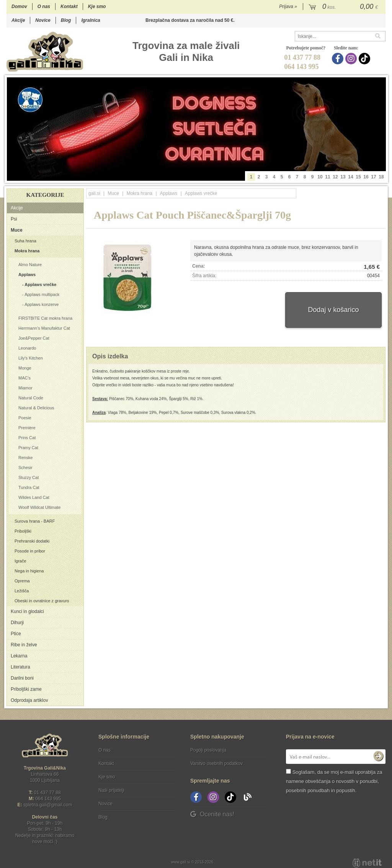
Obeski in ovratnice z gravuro (42, 601)
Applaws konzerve (42, 304)
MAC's (24, 378)
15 (358, 177)
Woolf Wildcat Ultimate (39, 507)
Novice (43, 20)
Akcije (18, 20)
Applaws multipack (42, 294)
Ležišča (22, 591)
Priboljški (23, 531)
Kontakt (69, 7)
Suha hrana (25, 241)
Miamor (25, 388)
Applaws (27, 275)
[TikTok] (365, 59)
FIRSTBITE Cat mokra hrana (45, 318)
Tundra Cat (29, 487)
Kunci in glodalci (27, 611)
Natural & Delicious (36, 408)
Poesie (25, 418)
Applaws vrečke (40, 284)
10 (320, 177)
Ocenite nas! (212, 814)
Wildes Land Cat (34, 497)
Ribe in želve (24, 645)
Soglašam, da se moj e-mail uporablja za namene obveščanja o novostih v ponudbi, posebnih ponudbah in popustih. (334, 781)
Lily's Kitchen (31, 358)
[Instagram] (352, 59)
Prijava (288, 7)
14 (350, 177)
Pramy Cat (28, 448)
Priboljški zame (26, 689)
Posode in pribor (30, 551)
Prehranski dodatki (32, 541)
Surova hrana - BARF (35, 521)
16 (366, 177)
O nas (44, 7)
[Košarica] (344, 7)
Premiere (27, 428)
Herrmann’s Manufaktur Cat (44, 328)
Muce (17, 230)
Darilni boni (22, 678)
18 (381, 177)
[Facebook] (339, 59)
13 (343, 177)
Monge (25, 368)
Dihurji (17, 623)
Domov (19, 7)
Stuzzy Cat (29, 477)
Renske (25, 458)
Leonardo (27, 348)
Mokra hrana (27, 251)
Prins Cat (27, 438)
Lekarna (19, 656)
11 (327, 177)
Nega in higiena (29, 571)
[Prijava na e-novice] (378, 757)
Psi (14, 219)
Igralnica (91, 20)
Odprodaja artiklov (29, 700)
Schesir (25, 468)
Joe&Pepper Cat (34, 338)
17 (373, 177)
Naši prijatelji (111, 790)
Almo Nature (30, 265)
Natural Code (31, 398)
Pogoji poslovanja (208, 750)
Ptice (16, 634)
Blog (66, 20)
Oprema (22, 581)
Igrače (20, 561)
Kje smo (97, 7)
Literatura (20, 667)
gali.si (94, 193)
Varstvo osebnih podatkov (216, 763)
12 (335, 177)
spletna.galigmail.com (48, 805)
